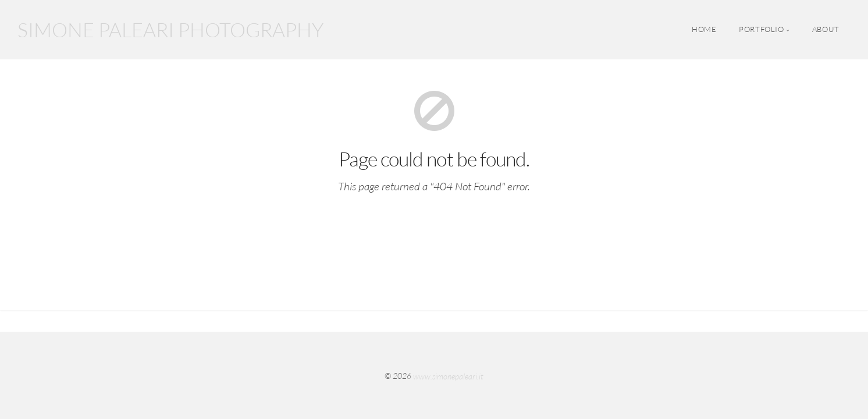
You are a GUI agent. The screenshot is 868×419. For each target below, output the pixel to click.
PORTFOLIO (762, 30)
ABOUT (826, 30)
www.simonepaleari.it (448, 376)
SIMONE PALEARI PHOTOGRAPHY (170, 30)
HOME (704, 30)
